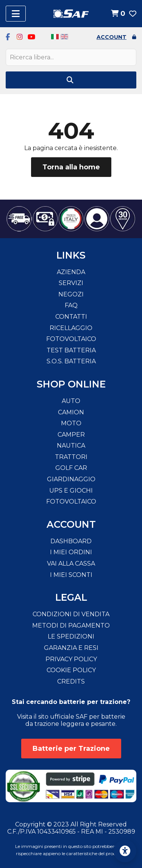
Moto (71, 423)
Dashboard (71, 541)
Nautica (71, 446)
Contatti (71, 317)
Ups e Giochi (71, 491)
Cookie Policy (71, 670)
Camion (71, 412)
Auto (71, 401)
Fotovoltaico (71, 339)
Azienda (71, 272)
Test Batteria (71, 350)
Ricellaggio (71, 328)
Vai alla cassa (71, 563)
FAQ (71, 305)
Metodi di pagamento (71, 625)
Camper (71, 435)
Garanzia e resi (71, 648)
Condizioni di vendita (71, 614)
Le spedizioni (71, 636)
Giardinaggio (71, 479)
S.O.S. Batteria (71, 361)
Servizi (71, 283)
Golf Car (71, 468)
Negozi (71, 294)
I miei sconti (71, 575)
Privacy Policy (71, 659)
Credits (71, 681)
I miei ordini (71, 552)
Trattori (71, 457)
